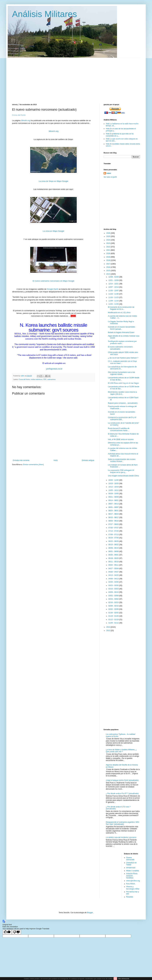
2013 (109, 627)
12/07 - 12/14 (114, 287)
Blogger (90, 913)
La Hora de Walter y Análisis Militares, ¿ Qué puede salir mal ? (121, 751)
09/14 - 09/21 (114, 500)
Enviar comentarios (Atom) (33, 465)
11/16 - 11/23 (114, 297)
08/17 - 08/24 (114, 514)
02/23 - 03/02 (114, 599)
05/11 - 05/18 (114, 562)
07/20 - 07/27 (114, 528)
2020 (109, 254)
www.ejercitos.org (133, 881)
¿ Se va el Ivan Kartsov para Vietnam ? (123, 358)
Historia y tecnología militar (133, 888)
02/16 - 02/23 (114, 603)
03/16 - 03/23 (114, 589)
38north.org (53, 131)
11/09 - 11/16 (114, 301)
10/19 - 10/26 (114, 483)
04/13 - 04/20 (114, 575)
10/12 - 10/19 (114, 487)
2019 (109, 257)
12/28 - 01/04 (114, 277)
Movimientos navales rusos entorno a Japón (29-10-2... (122, 393)
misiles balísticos (37, 379)
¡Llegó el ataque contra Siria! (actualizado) (122, 780)
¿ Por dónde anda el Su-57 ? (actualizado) (122, 794)
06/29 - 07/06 (114, 538)
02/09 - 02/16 (114, 606)
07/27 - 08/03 (114, 524)
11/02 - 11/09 (114, 304)
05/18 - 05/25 (114, 558)
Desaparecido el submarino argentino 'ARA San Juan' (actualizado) (122, 823)
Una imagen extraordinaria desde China (123, 476)
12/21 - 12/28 (114, 280)
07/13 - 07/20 (114, 531)
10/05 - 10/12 (114, 490)
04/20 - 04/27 (114, 572)
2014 (109, 274)
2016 (109, 267)
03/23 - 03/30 (114, 585)
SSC (45, 379)
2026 (109, 233)
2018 (109, 260)
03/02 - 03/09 (114, 596)
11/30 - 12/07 (114, 291)
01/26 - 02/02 (114, 613)
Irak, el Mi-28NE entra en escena (121, 439)
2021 (109, 250)
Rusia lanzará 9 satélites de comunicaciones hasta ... (119, 429)
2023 (109, 243)
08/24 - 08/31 (114, 511)
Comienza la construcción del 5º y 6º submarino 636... (122, 418)
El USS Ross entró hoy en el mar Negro (123, 383)
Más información (124, 979)
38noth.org (26, 120)
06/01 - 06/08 (114, 551)
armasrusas (131, 868)
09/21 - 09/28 (114, 497)
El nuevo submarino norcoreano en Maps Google (53, 281)
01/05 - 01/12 (114, 623)
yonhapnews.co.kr (54, 369)
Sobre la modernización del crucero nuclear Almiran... (122, 460)
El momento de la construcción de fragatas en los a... (121, 308)
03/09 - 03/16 (114, 592)
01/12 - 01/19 (114, 620)
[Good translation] (7, 932)
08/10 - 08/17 (114, 517)
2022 (109, 247)
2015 (109, 271)
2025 (109, 236)
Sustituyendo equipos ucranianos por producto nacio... (122, 342)
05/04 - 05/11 (114, 565)
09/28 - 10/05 (114, 494)
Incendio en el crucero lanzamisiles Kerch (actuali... (122, 328)
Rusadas (130, 897)
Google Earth (53, 289)
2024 (109, 240)
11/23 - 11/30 (114, 294)
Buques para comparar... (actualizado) (123, 403)
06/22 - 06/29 (114, 541)
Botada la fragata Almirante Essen (121, 332)
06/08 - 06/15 (114, 548)
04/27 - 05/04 (114, 568)
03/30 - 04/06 (114, 582)
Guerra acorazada (130, 859)
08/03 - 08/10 (114, 521)
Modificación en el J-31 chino (119, 313)
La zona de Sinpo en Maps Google (53, 181)
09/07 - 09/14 (114, 504)
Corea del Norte (24, 379)
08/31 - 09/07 (114, 507)
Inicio (56, 460)
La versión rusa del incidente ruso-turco (121, 837)
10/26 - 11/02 (114, 480)
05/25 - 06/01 (114, 555)
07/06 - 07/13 (114, 534)
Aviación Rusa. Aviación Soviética (132, 876)
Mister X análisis (133, 871)
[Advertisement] (47, 78)
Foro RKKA (131, 884)
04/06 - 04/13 (114, 579)
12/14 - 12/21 (114, 284)
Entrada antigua (88, 460)
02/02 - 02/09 (114, 609)
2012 (109, 631)
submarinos (51, 379)
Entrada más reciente (21, 460)
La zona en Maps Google (53, 231)
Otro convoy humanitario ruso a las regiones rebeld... (121, 373)
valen (109, 173)
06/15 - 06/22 (114, 545)
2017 (109, 264)
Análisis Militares (45, 14)
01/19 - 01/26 (114, 616)
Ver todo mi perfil (110, 177)
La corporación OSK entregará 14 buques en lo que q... (121, 471)
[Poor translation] (16, 932)
